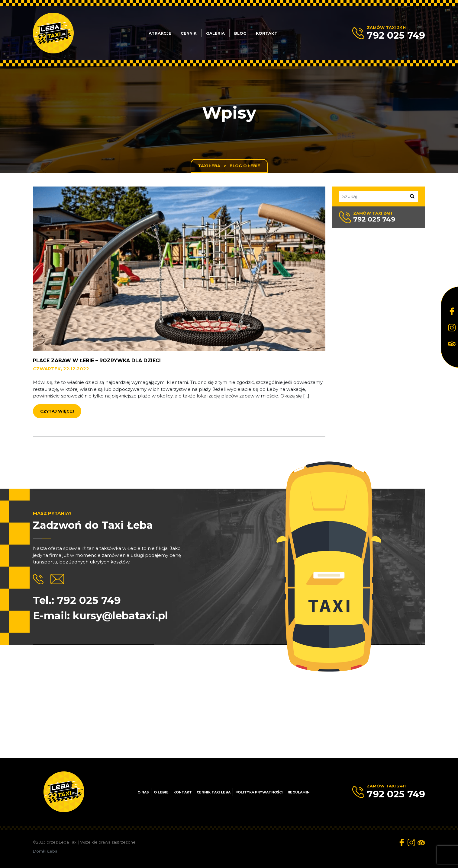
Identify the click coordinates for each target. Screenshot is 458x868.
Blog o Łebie (245, 166)
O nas (143, 792)
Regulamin (299, 792)
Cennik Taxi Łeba (214, 792)
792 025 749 (396, 35)
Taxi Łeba (209, 166)
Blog (240, 33)
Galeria (215, 33)
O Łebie (161, 792)
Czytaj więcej (57, 429)
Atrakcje (160, 33)
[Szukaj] (391, 196)
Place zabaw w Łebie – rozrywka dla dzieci (97, 378)
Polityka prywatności (259, 792)
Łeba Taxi (68, 842)
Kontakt (267, 33)
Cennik (189, 33)
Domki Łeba (45, 851)
